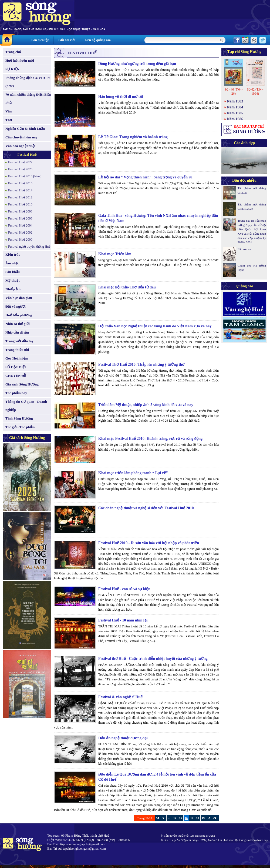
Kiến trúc (13, 255)
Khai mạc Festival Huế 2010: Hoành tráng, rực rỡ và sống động (150, 439)
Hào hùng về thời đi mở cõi (121, 97)
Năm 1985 (235, 113)
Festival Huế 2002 (20, 232)
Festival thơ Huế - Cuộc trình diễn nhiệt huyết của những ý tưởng (153, 659)
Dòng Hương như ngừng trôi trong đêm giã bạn (137, 64)
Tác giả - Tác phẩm (20, 427)
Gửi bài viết (67, 40)
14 (175, 818)
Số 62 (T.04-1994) (255, 92)
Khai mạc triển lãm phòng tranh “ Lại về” (133, 473)
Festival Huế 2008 (20, 211)
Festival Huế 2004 (20, 225)
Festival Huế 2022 (20, 162)
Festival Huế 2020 (20, 169)
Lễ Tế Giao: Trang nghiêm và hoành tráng (133, 137)
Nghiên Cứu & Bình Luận (25, 129)
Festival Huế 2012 (20, 197)
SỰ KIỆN (12, 69)
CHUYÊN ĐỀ (16, 376)
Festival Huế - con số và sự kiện (124, 589)
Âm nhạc (12, 263)
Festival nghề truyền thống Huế (29, 247)
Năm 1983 (235, 101)
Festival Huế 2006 (20, 218)
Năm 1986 (235, 119)
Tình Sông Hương (19, 418)
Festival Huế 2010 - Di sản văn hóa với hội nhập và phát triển (149, 543)
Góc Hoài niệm (17, 358)
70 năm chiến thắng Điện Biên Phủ (28, 99)
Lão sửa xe (244, 249)
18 (198, 818)
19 (203, 818)
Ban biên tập (40, 40)
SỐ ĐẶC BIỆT (16, 367)
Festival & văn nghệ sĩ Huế (120, 697)
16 (186, 818)
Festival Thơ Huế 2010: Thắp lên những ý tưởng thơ (141, 365)
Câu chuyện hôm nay (21, 137)
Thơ (9, 120)
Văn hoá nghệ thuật (20, 146)
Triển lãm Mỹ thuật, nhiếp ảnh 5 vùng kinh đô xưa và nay (146, 405)
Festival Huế (27, 154)
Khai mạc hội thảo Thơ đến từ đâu (127, 287)
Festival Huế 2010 (20, 204)
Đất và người (16, 306)
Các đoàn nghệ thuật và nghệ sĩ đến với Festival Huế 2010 (146, 508)
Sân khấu (13, 272)
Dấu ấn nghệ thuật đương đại (123, 738)
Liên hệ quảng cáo (97, 40)
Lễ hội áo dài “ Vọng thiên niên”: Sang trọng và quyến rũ (145, 177)
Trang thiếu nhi (17, 350)
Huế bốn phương (19, 315)
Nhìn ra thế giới (18, 324)
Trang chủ (13, 52)
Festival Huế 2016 (20, 183)
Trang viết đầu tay (19, 341)
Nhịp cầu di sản (17, 332)
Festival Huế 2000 (20, 240)
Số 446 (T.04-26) (233, 92)
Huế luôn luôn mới (20, 60)
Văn (9, 111)
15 (180, 818)
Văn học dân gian (19, 298)
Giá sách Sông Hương (22, 384)
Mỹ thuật (13, 280)
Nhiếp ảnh (13, 289)
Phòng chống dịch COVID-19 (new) (28, 82)
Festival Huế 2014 (20, 190)
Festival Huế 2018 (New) (25, 176)
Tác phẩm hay (16, 393)
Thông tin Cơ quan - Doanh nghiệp (26, 406)
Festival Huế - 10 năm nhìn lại (123, 620)
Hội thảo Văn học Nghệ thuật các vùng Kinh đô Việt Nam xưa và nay (155, 326)
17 (192, 818)
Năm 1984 (235, 107)
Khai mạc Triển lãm (115, 254)
